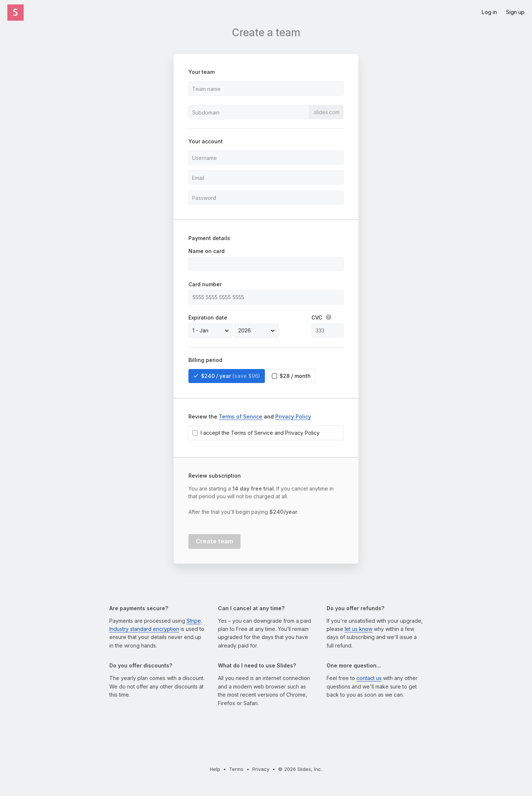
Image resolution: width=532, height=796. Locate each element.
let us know (359, 629)
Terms (236, 769)
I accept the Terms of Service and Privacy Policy (260, 433)
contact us (369, 678)
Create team (214, 541)
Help (215, 769)
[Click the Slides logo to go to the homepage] (16, 13)
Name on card (207, 251)
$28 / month (295, 376)
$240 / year (231, 376)
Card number (205, 284)
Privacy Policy (293, 416)
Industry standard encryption (144, 629)
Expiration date (208, 317)
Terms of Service (241, 416)
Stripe (194, 621)
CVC (321, 317)
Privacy (261, 769)
